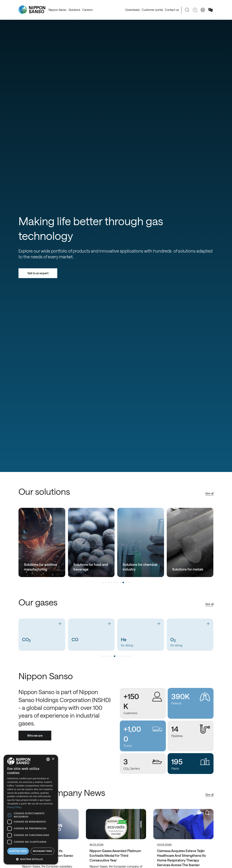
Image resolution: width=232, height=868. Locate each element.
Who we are (35, 735)
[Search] (187, 10)
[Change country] (203, 10)
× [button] (53, 759)
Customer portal (152, 10)
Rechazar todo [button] (42, 851)
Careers (87, 10)
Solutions (74, 10)
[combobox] (48, 759)
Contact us (172, 10)
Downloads (132, 10)
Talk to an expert (38, 273)
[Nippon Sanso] (32, 10)
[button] (31, 859)
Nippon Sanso (57, 10)
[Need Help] (195, 10)
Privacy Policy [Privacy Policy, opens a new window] (14, 807)
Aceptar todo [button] (18, 851)
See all (209, 493)
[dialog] (31, 810)
